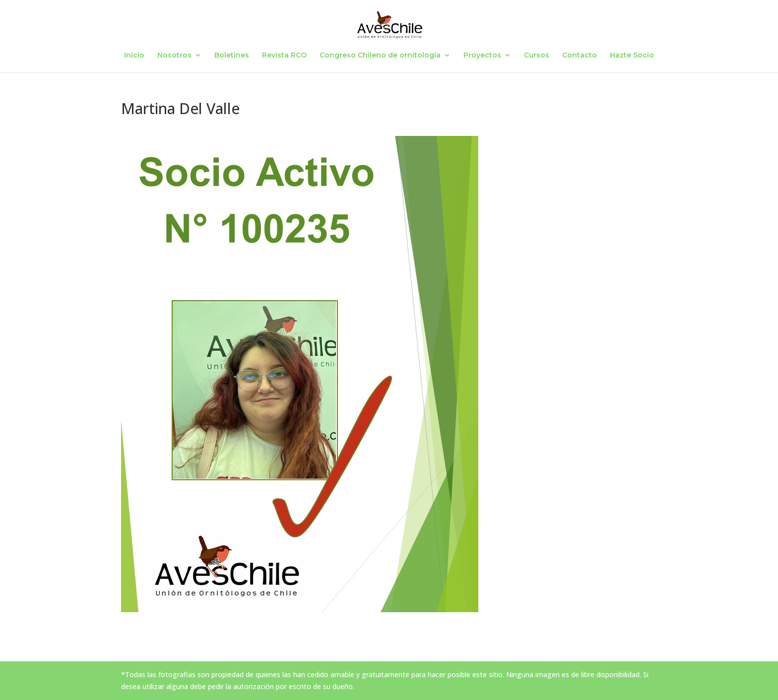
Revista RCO (284, 56)
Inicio (134, 56)
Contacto (580, 56)
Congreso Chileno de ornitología (380, 56)
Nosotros (174, 56)
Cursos (537, 56)
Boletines (232, 56)
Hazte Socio (632, 56)
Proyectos (482, 56)
